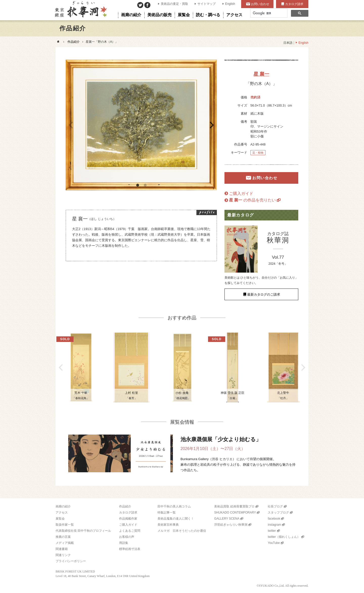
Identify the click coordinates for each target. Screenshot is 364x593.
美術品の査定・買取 (174, 4)
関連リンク (63, 555)
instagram (274, 525)
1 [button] (138, 185)
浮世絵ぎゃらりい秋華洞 (231, 525)
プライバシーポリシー (71, 561)
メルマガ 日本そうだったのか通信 (182, 531)
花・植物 (258, 153)
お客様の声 (127, 537)
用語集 (124, 543)
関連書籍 (62, 549)
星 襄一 (261, 74)
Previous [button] (71, 125)
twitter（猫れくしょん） (284, 537)
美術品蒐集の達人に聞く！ (176, 519)
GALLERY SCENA (227, 519)
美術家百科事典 (168, 525)
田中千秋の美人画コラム (174, 506)
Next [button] (212, 125)
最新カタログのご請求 (264, 294)
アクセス (62, 513)
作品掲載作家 (128, 519)
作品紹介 (74, 42)
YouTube (274, 543)
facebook (274, 519)
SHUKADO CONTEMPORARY (235, 513)
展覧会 (60, 519)
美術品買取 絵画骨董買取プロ (234, 506)
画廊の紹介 (63, 506)
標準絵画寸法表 (130, 549)
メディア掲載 (65, 543)
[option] (141, 125)
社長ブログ (275, 506)
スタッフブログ (278, 513)
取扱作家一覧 (65, 525)
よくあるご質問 (130, 531)
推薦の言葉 (63, 537)
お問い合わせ (260, 4)
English (230, 4)
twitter (272, 531)
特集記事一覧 (167, 513)
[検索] (268, 13)
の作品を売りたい (252, 200)
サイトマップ (207, 4)
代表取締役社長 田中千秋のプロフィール (83, 531)
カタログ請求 (294, 4)
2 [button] (145, 185)
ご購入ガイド (241, 193)
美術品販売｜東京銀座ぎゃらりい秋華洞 (81, 10)
